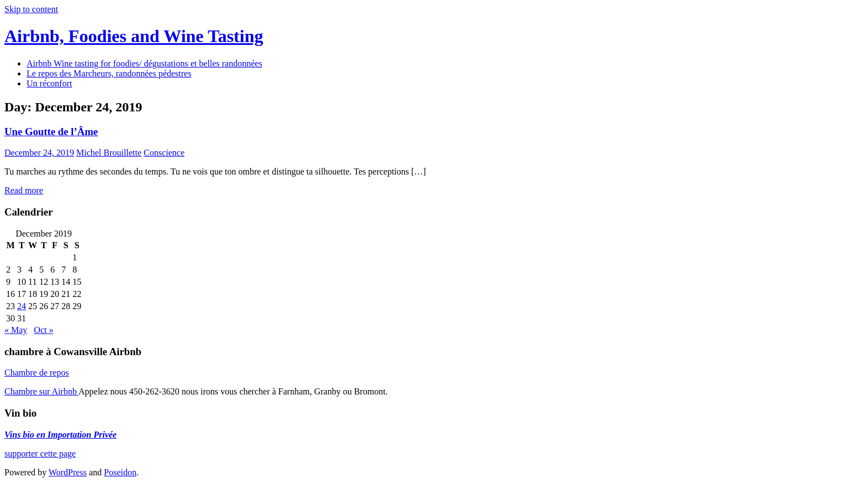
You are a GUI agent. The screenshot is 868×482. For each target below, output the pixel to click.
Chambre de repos (37, 373)
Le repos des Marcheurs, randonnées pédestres (109, 73)
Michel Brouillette (109, 153)
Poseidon (120, 472)
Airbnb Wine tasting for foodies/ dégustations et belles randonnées (144, 63)
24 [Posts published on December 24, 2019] (22, 306)
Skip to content (31, 9)
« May (16, 330)
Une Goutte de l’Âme (51, 132)
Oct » (43, 330)
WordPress (68, 472)
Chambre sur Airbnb (42, 391)
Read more (24, 190)
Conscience (164, 153)
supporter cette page (40, 453)
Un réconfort (49, 83)
